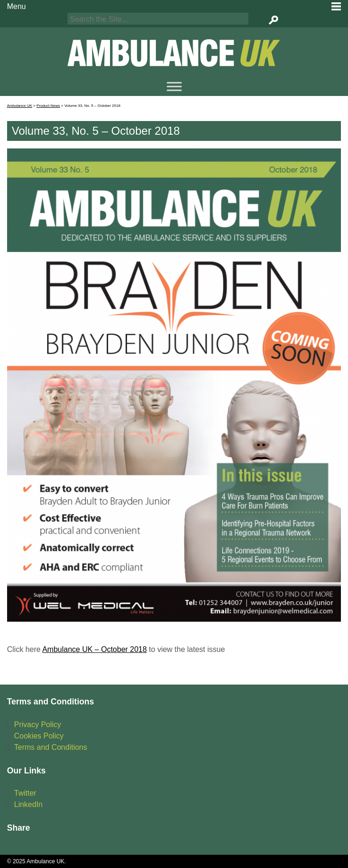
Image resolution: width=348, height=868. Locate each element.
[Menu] (174, 86)
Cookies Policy (39, 736)
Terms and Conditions (51, 747)
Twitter (25, 793)
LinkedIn (29, 804)
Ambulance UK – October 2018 (94, 649)
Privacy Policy (38, 725)
